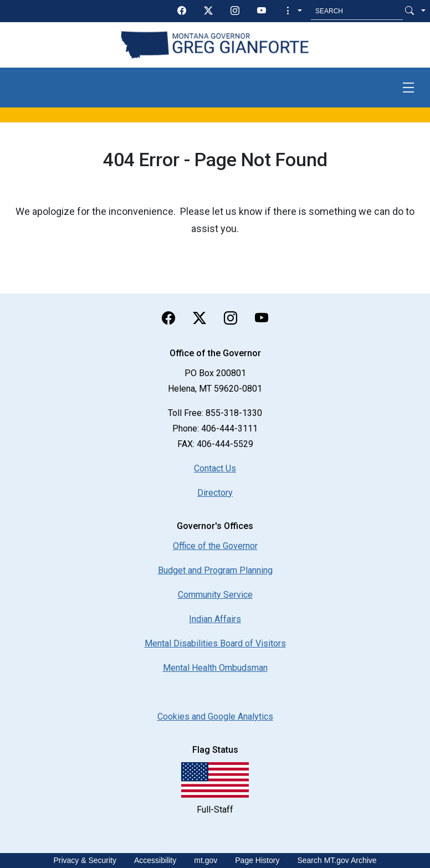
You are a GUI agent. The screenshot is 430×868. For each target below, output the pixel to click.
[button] (293, 11)
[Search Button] (409, 11)
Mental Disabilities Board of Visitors (215, 643)
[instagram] (235, 11)
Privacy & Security (85, 860)
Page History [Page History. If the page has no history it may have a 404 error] (257, 860)
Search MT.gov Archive (337, 860)
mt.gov (206, 860)
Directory (215, 493)
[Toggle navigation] (408, 88)
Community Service (215, 595)
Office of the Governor (215, 546)
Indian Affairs (215, 619)
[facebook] (182, 11)
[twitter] (208, 11)
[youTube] (262, 11)
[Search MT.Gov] (357, 11)
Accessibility (155, 860)
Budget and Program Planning (215, 570)
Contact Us (215, 468)
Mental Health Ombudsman (215, 668)
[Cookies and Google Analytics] (215, 717)
